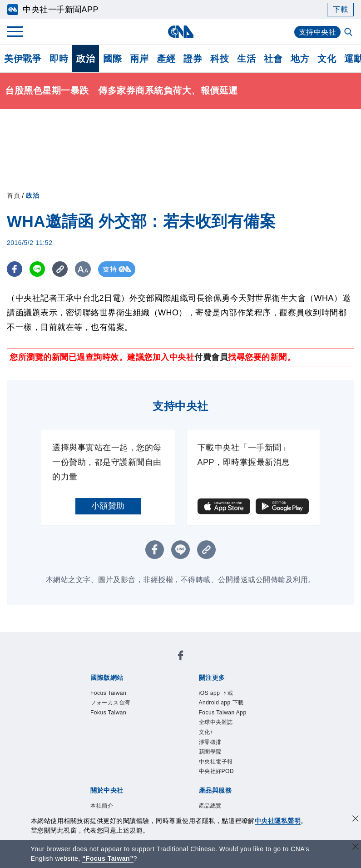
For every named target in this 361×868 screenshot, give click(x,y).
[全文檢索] (349, 33)
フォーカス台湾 (110, 703)
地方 (300, 59)
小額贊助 (108, 506)
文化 (327, 59)
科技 (220, 59)
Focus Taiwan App (223, 713)
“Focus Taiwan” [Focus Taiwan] (108, 858)
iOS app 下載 (216, 693)
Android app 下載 (221, 703)
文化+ (206, 732)
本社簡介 (102, 806)
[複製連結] (61, 269)
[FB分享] (15, 269)
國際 (112, 59)
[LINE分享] (38, 269)
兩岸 (139, 59)
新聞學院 (210, 752)
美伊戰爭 (23, 59)
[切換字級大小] (84, 269)
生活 (246, 59)
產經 (166, 59)
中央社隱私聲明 (278, 821)
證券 (193, 59)
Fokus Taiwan (108, 713)
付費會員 (211, 357)
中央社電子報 (216, 762)
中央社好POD (217, 771)
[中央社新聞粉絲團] (181, 657)
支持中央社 (318, 32)
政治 (86, 59)
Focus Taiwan (108, 693)
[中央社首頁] (180, 32)
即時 (59, 59)
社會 (273, 59)
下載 (340, 9)
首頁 (13, 195)
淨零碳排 (210, 742)
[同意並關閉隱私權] (356, 820)
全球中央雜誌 (216, 722)
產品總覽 (210, 806)
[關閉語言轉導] (356, 848)
